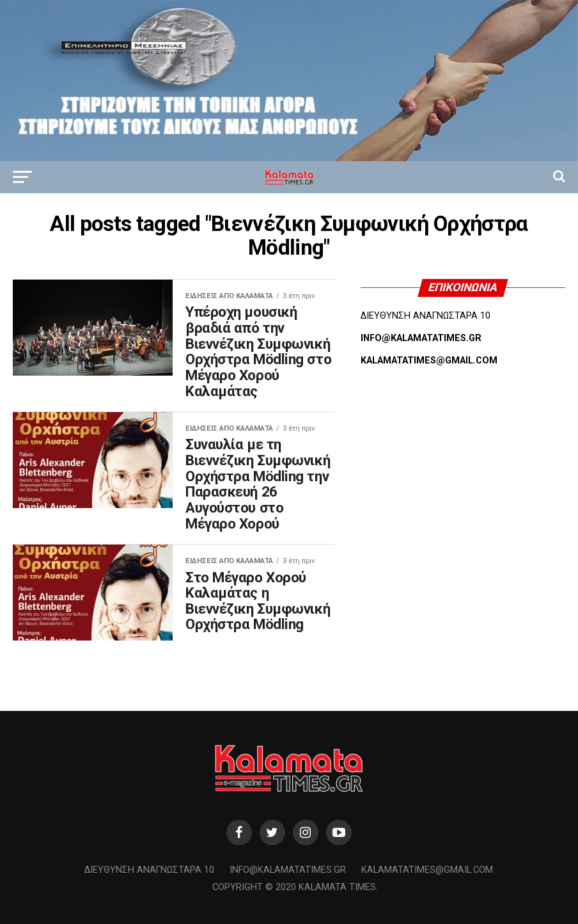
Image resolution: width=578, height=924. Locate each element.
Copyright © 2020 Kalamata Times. (295, 887)
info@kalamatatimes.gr (288, 870)
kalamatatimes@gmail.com (427, 870)
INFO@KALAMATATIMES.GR (421, 338)
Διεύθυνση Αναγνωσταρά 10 (149, 870)
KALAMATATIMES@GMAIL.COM (429, 361)
